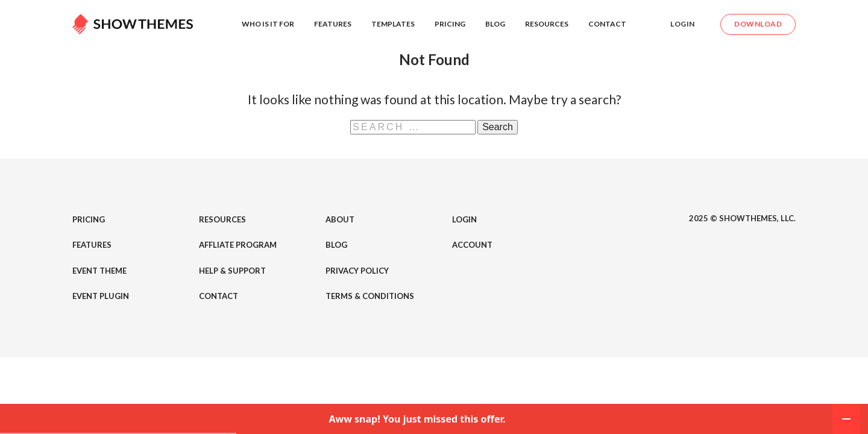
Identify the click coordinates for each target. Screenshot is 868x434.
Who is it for (268, 24)
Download (758, 24)
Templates (393, 24)
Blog (495, 24)
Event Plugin (101, 296)
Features (333, 24)
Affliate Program (238, 245)
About (340, 219)
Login (683, 24)
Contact (607, 24)
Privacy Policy (357, 271)
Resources (547, 24)
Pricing (450, 24)
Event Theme (99, 271)
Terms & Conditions (370, 296)
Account (472, 245)
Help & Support (232, 271)
